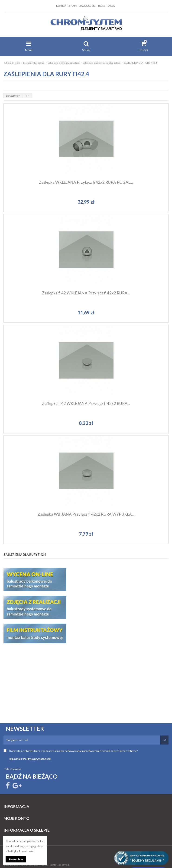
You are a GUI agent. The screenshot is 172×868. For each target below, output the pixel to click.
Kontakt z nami (67, 6)
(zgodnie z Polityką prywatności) (30, 759)
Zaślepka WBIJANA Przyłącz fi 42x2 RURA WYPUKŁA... (86, 514)
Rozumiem (16, 859)
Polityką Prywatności (21, 851)
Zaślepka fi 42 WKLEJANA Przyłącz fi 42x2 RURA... (86, 293)
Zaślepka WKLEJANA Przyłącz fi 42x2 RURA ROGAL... (86, 182)
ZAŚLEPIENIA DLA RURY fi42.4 (25, 555)
